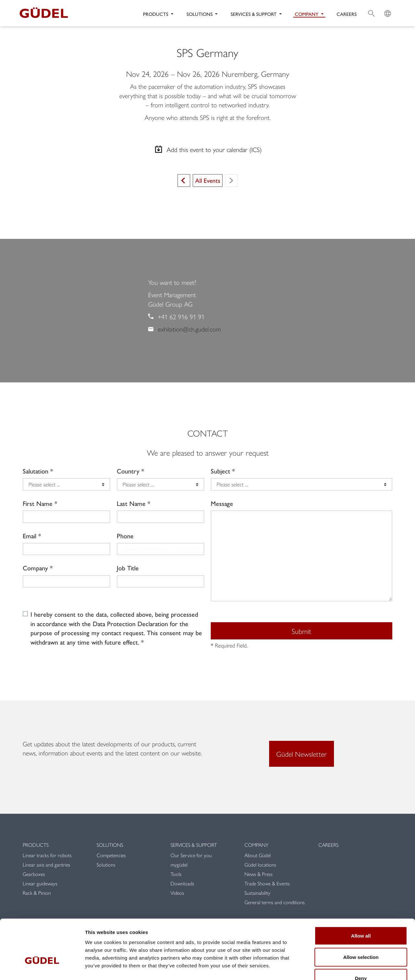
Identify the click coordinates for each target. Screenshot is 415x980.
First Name (38, 503)
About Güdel (258, 855)
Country (128, 471)
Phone (125, 536)
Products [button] (156, 14)
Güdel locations (260, 864)
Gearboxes (34, 874)
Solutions (110, 845)
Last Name (131, 503)
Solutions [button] (200, 14)
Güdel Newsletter (302, 754)
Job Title (128, 568)
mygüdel (179, 864)
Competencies (111, 855)
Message (222, 503)
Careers (347, 14)
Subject (220, 471)
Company (35, 568)
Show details (340, 967)
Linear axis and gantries (47, 864)
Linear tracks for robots (47, 855)
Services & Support (194, 845)
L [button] (388, 5)
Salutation (36, 471)
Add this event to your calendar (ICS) (208, 149)
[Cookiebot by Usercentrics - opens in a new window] (42, 967)
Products (36, 845)
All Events (208, 180)
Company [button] (307, 14)
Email (30, 536)
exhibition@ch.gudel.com (189, 329)
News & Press (259, 874)
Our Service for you (191, 855)
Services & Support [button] (254, 14)
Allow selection (361, 916)
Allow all (361, 895)
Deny (361, 937)
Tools (176, 874)
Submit (302, 631)
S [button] (371, 5)
